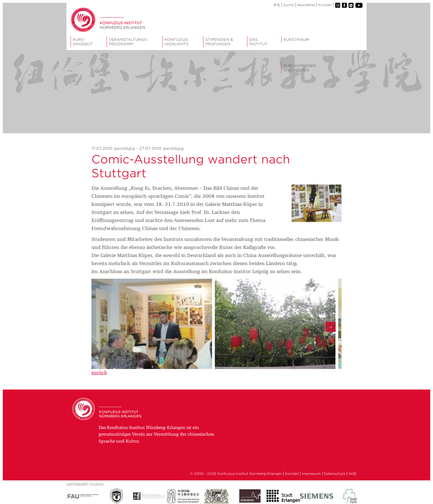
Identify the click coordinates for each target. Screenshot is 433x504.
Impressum (311, 474)
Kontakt (325, 5)
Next (330, 327)
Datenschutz (335, 474)
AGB (352, 474)
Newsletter (306, 5)
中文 (277, 5)
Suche (288, 5)
